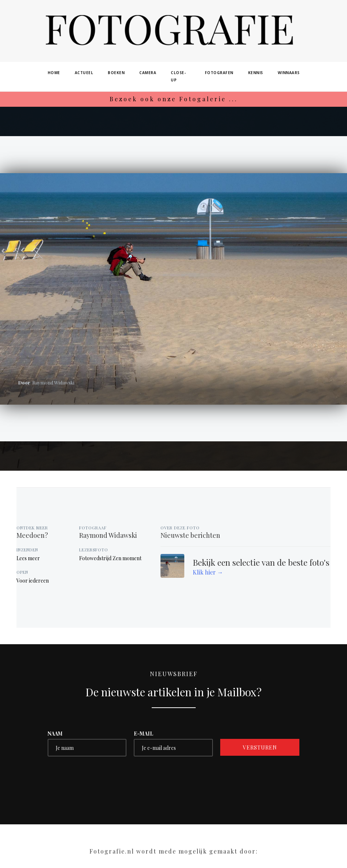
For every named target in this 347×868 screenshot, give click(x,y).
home (54, 73)
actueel (84, 73)
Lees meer (28, 558)
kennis (256, 73)
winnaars (289, 73)
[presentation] (103, 778)
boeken (116, 73)
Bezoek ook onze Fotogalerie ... (174, 99)
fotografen (219, 73)
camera (148, 73)
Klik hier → (208, 572)
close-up (178, 76)
